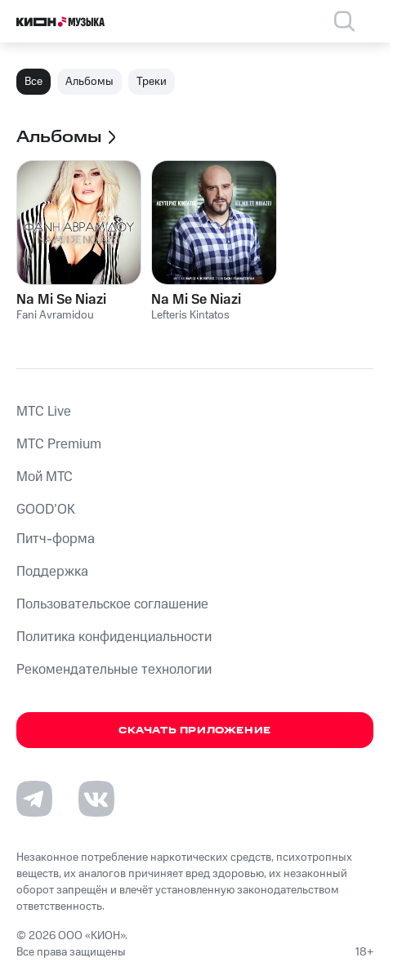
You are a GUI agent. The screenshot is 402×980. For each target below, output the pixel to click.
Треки (152, 82)
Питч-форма (56, 539)
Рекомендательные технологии (114, 670)
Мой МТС (45, 477)
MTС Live (44, 412)
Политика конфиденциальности (114, 637)
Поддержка (52, 572)
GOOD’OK (46, 510)
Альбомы (89, 82)
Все (33, 82)
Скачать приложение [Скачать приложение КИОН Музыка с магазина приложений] (195, 731)
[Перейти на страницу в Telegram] (34, 799)
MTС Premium (59, 444)
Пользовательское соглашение (112, 604)
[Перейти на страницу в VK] (96, 799)
